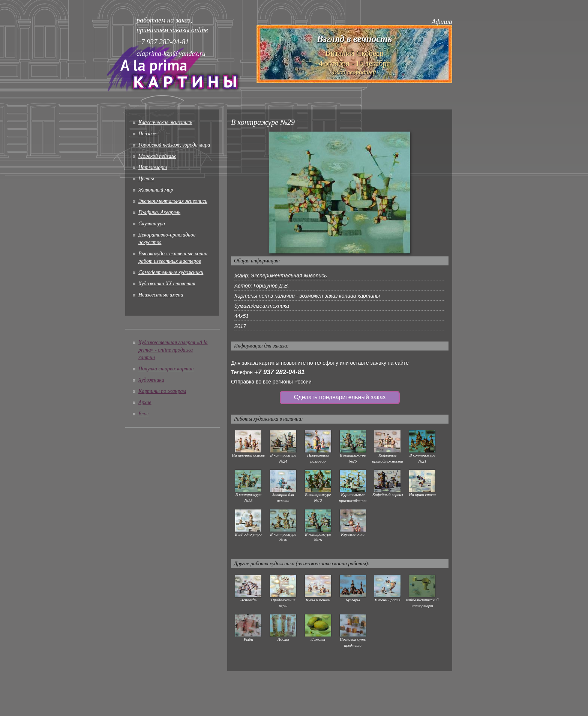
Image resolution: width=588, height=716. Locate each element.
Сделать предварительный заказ (340, 397)
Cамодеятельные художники (171, 272)
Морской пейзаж (157, 156)
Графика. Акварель (159, 212)
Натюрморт (153, 167)
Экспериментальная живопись (173, 201)
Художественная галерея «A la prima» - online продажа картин (173, 350)
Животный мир (156, 190)
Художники (151, 380)
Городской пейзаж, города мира (174, 145)
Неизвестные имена (161, 295)
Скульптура (152, 224)
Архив (145, 402)
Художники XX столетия (167, 284)
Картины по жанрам (162, 391)
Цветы (146, 179)
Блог (143, 414)
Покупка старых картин (166, 369)
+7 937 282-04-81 (280, 372)
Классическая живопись (165, 122)
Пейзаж (148, 134)
